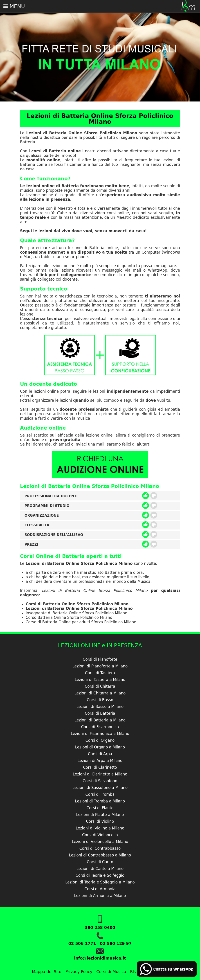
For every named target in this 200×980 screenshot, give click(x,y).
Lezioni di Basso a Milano (100, 707)
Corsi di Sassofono (100, 781)
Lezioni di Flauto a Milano (100, 815)
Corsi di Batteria (100, 713)
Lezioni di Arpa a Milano (100, 761)
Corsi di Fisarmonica (100, 727)
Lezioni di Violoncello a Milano (100, 842)
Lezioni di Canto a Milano (100, 869)
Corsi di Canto (100, 862)
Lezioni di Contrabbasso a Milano (100, 855)
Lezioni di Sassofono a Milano (100, 788)
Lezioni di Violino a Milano (100, 828)
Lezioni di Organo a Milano (100, 747)
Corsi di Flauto (100, 808)
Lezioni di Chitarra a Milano (100, 693)
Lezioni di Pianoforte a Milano (100, 666)
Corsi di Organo (100, 740)
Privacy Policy (79, 972)
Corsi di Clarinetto (100, 767)
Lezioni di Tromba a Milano (100, 801)
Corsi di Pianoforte (100, 659)
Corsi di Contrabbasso (100, 848)
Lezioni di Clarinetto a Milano (100, 774)
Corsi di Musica (111, 972)
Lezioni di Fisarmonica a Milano (100, 734)
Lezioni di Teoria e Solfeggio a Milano (100, 882)
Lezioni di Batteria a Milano (100, 720)
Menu (14, 6)
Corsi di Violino (100, 821)
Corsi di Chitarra (100, 686)
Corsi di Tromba (100, 794)
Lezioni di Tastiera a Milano (100, 680)
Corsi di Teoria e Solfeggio (100, 875)
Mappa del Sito (47, 972)
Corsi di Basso (100, 700)
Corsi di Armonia (100, 889)
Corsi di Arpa (100, 754)
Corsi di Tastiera (100, 673)
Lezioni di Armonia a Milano (100, 896)
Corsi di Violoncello (100, 835)
